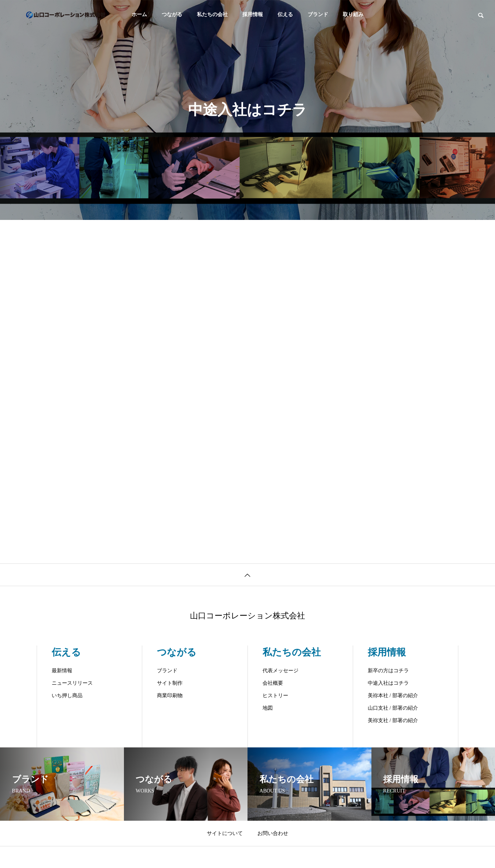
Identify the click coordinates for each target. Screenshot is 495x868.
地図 (268, 708)
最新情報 (62, 671)
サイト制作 (170, 683)
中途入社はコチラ (388, 683)
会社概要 (273, 683)
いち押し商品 (67, 696)
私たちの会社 (212, 14)
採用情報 (253, 14)
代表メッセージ (280, 671)
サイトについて (225, 833)
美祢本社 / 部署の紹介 (393, 696)
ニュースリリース (72, 683)
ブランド (318, 14)
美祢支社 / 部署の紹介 (393, 720)
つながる (172, 14)
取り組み (353, 14)
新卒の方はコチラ (388, 671)
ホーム (139, 14)
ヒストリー (275, 696)
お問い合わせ (273, 833)
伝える (285, 14)
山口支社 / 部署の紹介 (393, 708)
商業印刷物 (170, 696)
